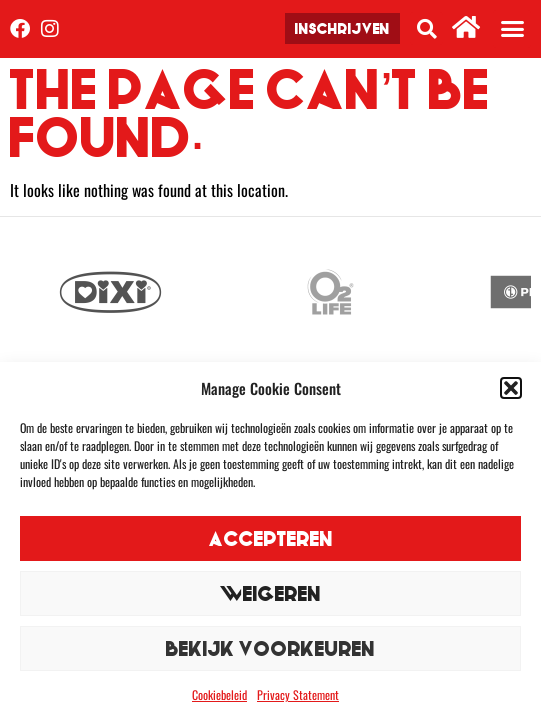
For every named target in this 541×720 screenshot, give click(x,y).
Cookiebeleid (219, 694)
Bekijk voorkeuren (270, 648)
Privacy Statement (298, 694)
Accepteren (271, 538)
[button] (511, 388)
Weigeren (270, 593)
